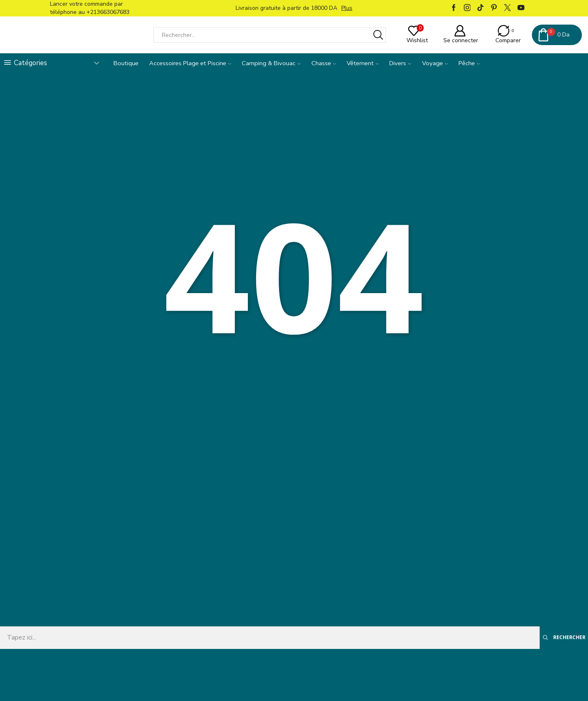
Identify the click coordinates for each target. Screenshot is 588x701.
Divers (400, 63)
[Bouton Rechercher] (378, 35)
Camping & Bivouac (271, 63)
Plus (347, 8)
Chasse (324, 63)
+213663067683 (108, 12)
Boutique (126, 63)
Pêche (469, 63)
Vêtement (363, 63)
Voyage (435, 63)
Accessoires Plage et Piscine (190, 63)
